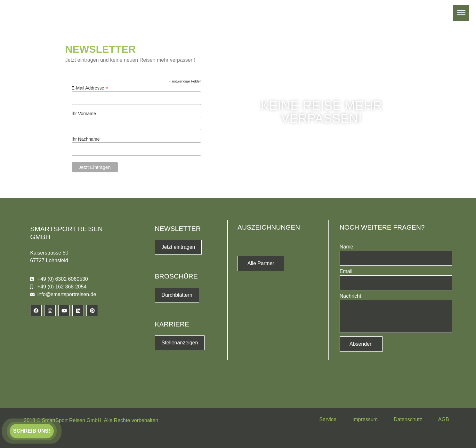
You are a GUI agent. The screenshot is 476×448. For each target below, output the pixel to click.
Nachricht (351, 296)
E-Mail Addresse (90, 88)
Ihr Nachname (86, 139)
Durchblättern (177, 295)
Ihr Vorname (84, 114)
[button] (32, 431)
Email (346, 271)
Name (347, 247)
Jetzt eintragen (178, 247)
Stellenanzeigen (180, 343)
